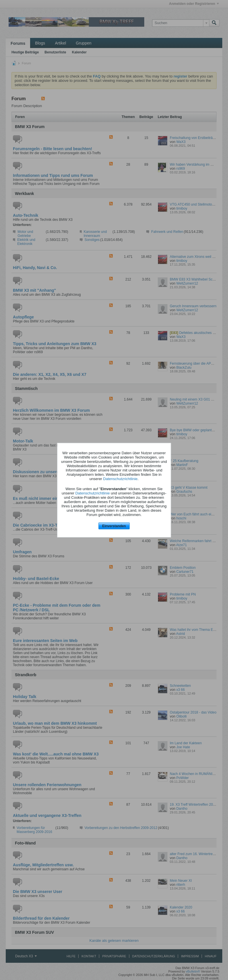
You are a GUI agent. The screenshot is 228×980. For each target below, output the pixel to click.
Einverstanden (114, 526)
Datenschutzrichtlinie (120, 479)
